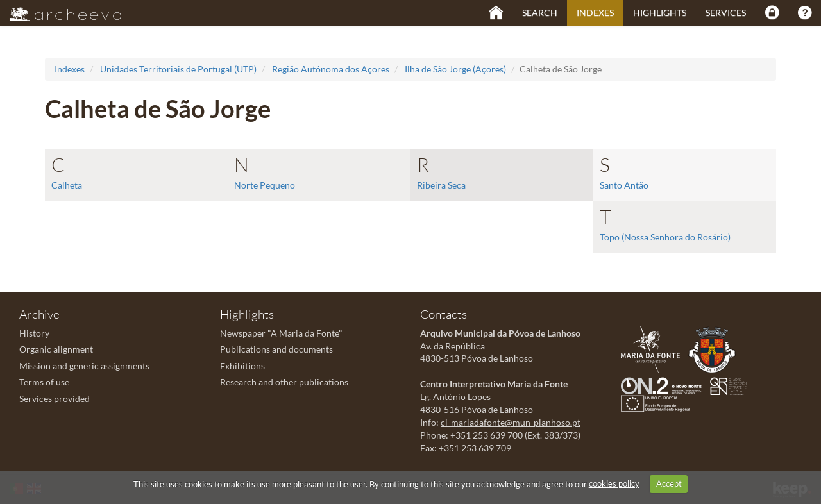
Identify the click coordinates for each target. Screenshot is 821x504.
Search (540, 13)
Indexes (595, 13)
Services (726, 13)
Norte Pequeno (265, 185)
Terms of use (44, 382)
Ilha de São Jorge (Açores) (455, 69)
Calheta (67, 185)
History (34, 333)
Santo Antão (624, 185)
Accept (669, 483)
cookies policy (614, 483)
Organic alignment (56, 349)
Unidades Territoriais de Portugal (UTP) (178, 69)
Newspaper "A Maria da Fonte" (281, 333)
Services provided (55, 399)
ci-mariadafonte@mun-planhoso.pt (511, 422)
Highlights (660, 13)
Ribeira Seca (441, 185)
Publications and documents (276, 349)
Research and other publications (284, 382)
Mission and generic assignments (84, 366)
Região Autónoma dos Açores (331, 69)
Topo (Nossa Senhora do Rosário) (665, 237)
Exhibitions (242, 366)
